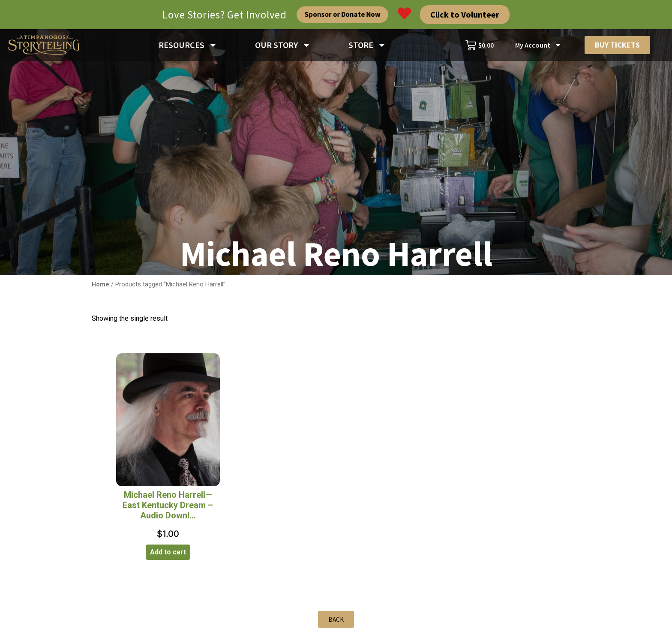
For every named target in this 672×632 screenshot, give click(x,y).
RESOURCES (188, 45)
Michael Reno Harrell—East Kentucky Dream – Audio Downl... (168, 505)
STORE (367, 45)
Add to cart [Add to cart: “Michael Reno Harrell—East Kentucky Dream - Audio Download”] (168, 552)
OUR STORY (283, 45)
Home (100, 284)
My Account (538, 45)
